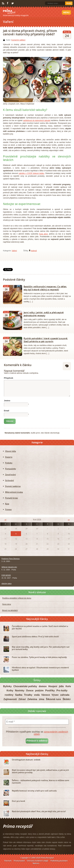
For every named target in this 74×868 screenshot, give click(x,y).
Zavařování (10, 475)
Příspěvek (8, 378)
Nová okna (7, 604)
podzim (39, 691)
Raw (7, 504)
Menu (66, 12)
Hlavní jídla (11, 451)
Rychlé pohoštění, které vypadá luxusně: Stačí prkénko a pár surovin (46, 340)
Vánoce (46, 695)
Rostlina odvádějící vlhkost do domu (17, 598)
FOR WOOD (6, 575)
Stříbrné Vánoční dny (9, 567)
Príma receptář (9, 12)
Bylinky (7, 686)
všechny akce (7, 583)
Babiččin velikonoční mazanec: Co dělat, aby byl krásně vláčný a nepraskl (45, 288)
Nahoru (36, 863)
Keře (68, 686)
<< (5, 520)
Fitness (8, 509)
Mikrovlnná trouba (14, 492)
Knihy (10, 691)
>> (69, 520)
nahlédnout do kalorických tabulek (37, 120)
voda (37, 695)
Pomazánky (11, 469)
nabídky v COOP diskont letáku (31, 173)
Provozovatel (19, 861)
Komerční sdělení (18, 40)
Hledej (69, 3)
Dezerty (9, 457)
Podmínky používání (59, 861)
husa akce (43, 234)
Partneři (8, 861)
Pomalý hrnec (12, 498)
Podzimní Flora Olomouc (11, 559)
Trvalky (28, 695)
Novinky (20, 691)
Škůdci (66, 699)
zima (42, 699)
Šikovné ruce (53, 699)
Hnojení (53, 686)
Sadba (19, 695)
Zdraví (22, 699)
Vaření (14, 251)
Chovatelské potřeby (25, 686)
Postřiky (50, 691)
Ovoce (30, 691)
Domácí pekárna (13, 486)
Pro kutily (62, 691)
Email (7, 411)
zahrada (65, 695)
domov (43, 686)
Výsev (55, 695)
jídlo (61, 686)
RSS (3, 3)
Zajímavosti (10, 699)
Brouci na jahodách (10, 610)
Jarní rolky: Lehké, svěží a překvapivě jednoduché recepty (44, 314)
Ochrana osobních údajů (38, 861)
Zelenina (32, 699)
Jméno (7, 401)
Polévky (9, 463)
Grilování (9, 480)
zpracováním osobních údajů (51, 733)
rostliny (9, 695)
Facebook (8, 3)
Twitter (13, 3)
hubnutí (34, 251)
